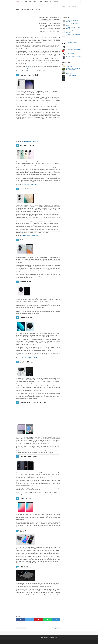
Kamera (46, 2)
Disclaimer (50, 637)
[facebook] (21, 619)
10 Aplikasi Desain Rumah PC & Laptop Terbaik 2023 (73, 73)
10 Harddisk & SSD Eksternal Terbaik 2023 (74, 57)
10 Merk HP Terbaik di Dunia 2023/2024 (72, 21)
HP (30, 2)
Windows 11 (56, 2)
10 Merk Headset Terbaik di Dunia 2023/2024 (73, 28)
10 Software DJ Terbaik (71, 75)
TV (51, 2)
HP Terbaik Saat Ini (51, 68)
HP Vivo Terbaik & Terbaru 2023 (29, 358)
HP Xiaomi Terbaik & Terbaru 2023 (30, 236)
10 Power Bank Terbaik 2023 (72, 53)
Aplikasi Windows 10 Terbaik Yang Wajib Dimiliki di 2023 (73, 69)
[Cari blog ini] (81, 2)
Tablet (35, 2)
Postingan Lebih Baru (21, 628)
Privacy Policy (44, 637)
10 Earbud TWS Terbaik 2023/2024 (73, 43)
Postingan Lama (56, 628)
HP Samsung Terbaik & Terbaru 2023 (30, 141)
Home (26, 2)
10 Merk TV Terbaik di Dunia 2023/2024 (72, 32)
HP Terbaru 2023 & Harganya (23, 68)
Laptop (40, 2)
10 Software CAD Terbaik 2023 (73, 79)
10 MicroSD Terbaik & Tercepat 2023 (74, 50)
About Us (55, 637)
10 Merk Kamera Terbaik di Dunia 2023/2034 (73, 35)
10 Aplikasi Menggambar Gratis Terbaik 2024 (73, 66)
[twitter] (30, 619)
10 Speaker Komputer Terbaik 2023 (73, 46)
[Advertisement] (28, 25)
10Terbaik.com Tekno (51, 642)
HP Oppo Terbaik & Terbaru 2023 (29, 185)
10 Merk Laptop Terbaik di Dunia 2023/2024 (73, 24)
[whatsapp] (47, 619)
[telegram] (56, 619)
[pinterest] (38, 619)
